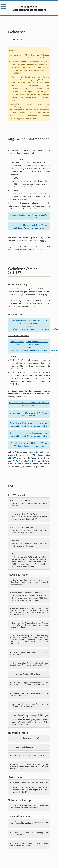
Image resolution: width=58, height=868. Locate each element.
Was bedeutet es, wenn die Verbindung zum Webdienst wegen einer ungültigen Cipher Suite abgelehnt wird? (29, 766)
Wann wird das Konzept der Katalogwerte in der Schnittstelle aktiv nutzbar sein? (29, 705)
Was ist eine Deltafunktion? (23, 747)
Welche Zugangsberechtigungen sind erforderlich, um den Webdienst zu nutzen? (29, 684)
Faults (30, 560)
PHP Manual (23, 199)
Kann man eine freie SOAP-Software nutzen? (30, 596)
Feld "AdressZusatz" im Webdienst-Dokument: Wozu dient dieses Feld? (29, 807)
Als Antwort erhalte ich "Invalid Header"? (28, 756)
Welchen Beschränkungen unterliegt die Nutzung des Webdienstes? (29, 694)
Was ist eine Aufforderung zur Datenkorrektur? (29, 834)
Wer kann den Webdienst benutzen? (26, 674)
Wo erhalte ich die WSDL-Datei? (30, 516)
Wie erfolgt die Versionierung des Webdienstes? (29, 653)
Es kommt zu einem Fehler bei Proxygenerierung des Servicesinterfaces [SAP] (29, 720)
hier (43, 241)
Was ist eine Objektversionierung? (25, 738)
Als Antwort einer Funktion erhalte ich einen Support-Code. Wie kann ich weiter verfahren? (29, 664)
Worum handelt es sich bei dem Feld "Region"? (29, 787)
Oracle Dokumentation (27, 187)
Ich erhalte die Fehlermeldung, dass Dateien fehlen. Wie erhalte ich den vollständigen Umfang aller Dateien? (29, 625)
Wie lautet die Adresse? (30, 503)
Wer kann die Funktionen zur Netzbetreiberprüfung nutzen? (29, 823)
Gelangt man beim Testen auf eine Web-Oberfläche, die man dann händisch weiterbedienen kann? (29, 582)
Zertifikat (30, 543)
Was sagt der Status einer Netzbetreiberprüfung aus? (29, 844)
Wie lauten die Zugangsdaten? (30, 530)
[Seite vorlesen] (15, 40)
